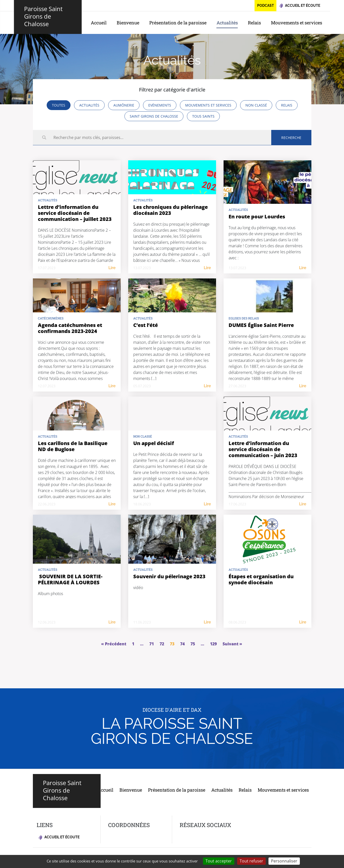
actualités (48, 200)
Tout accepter (219, 861)
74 (182, 644)
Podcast (266, 6)
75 (193, 644)
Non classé (143, 436)
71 (152, 644)
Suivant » (232, 644)
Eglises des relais (244, 318)
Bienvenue (128, 23)
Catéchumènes (51, 318)
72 (162, 644)
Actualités (227, 23)
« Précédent (114, 644)
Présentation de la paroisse (178, 23)
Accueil (99, 23)
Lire (112, 268)
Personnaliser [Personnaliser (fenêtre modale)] (284, 861)
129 (213, 644)
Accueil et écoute (59, 837)
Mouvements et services (297, 23)
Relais (254, 23)
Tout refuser (251, 861)
